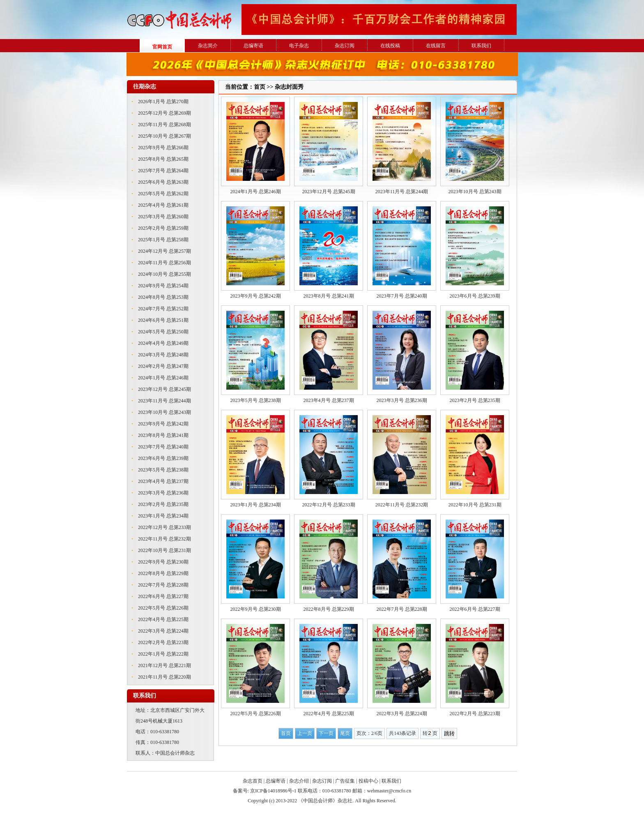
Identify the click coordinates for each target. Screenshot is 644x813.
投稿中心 (368, 781)
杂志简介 (208, 46)
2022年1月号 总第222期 (163, 654)
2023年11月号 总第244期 (164, 401)
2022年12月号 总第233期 (164, 527)
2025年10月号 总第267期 (164, 136)
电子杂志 (299, 46)
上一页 (305, 733)
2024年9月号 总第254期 (163, 286)
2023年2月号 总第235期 (163, 504)
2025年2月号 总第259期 (163, 228)
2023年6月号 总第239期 (163, 458)
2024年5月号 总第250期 (163, 332)
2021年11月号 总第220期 (164, 677)
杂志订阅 (345, 46)
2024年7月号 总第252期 (163, 309)
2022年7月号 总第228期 (163, 585)
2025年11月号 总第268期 (164, 125)
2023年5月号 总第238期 (163, 470)
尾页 (345, 733)
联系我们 (481, 46)
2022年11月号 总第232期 (164, 539)
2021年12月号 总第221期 (164, 665)
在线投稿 (390, 46)
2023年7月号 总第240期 (163, 447)
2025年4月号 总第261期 (163, 205)
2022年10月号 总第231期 (164, 550)
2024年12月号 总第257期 (164, 251)
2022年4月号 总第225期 (163, 619)
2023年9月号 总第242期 (163, 424)
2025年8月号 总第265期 (163, 159)
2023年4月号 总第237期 (163, 481)
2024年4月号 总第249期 (163, 343)
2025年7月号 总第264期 (163, 171)
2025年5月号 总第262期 (163, 194)
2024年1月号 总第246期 (163, 378)
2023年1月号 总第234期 (163, 516)
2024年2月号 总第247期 (163, 366)
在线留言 (436, 46)
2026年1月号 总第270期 (163, 102)
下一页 (326, 733)
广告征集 (345, 781)
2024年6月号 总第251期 (163, 320)
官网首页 (162, 47)
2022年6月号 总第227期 (163, 596)
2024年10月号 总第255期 (164, 274)
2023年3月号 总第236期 (163, 493)
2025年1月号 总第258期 (163, 240)
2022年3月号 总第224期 (163, 631)
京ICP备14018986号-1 (273, 791)
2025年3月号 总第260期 (163, 217)
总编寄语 (253, 46)
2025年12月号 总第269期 (164, 113)
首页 (286, 733)
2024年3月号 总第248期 (163, 355)
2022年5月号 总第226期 (163, 608)
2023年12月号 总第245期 (164, 389)
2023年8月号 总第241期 (163, 435)
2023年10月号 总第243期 (164, 412)
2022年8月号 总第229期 (163, 573)
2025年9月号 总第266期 (163, 148)
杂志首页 (253, 781)
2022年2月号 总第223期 (163, 642)
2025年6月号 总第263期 (163, 182)
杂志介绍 (299, 781)
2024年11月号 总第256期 (164, 263)
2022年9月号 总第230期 (163, 562)
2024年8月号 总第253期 (163, 297)
